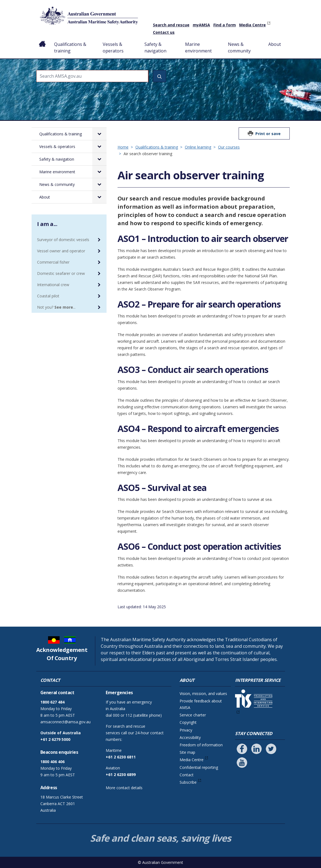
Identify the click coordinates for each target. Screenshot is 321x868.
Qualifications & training (70, 48)
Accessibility (190, 737)
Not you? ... (56, 307)
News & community (239, 48)
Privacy (186, 730)
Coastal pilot (48, 296)
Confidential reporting (199, 767)
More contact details (124, 788)
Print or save (268, 134)
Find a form (225, 25)
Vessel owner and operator (61, 251)
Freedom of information (201, 745)
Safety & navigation (155, 48)
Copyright (188, 722)
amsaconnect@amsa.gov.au (65, 722)
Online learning (198, 147)
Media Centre (252, 25)
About (275, 44)
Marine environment (198, 48)
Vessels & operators (113, 48)
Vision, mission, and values (203, 693)
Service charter (193, 715)
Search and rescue (171, 25)
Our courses (229, 147)
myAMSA (201, 25)
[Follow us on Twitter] (271, 749)
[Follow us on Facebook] (242, 749)
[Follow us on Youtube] (242, 763)
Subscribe (188, 782)
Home (42, 40)
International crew (53, 285)
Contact (187, 775)
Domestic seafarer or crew (61, 273)
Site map (187, 752)
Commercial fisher (53, 262)
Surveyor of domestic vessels (63, 240)
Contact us (164, 32)
